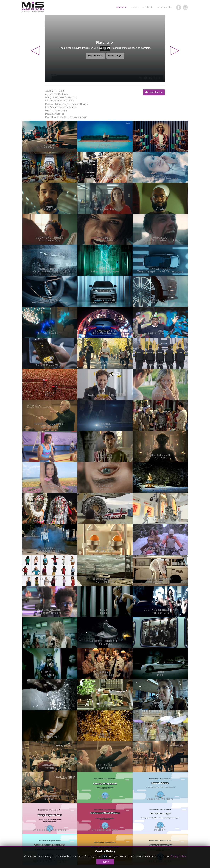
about (135, 7)
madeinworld (164, 7)
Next (175, 51)
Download (154, 92)
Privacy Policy (178, 856)
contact (147, 7)
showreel (122, 7)
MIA (33, 7)
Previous (35, 51)
